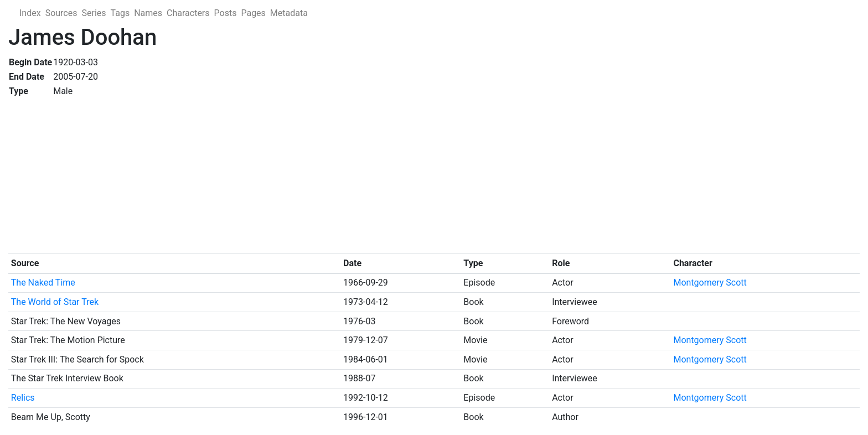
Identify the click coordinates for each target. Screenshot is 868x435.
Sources (61, 13)
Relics (23, 398)
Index (30, 13)
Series (94, 13)
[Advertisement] (340, 176)
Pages (253, 13)
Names (148, 13)
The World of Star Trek (55, 302)
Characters (188, 13)
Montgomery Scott (710, 283)
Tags (120, 13)
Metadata (289, 13)
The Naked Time (43, 283)
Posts (226, 13)
